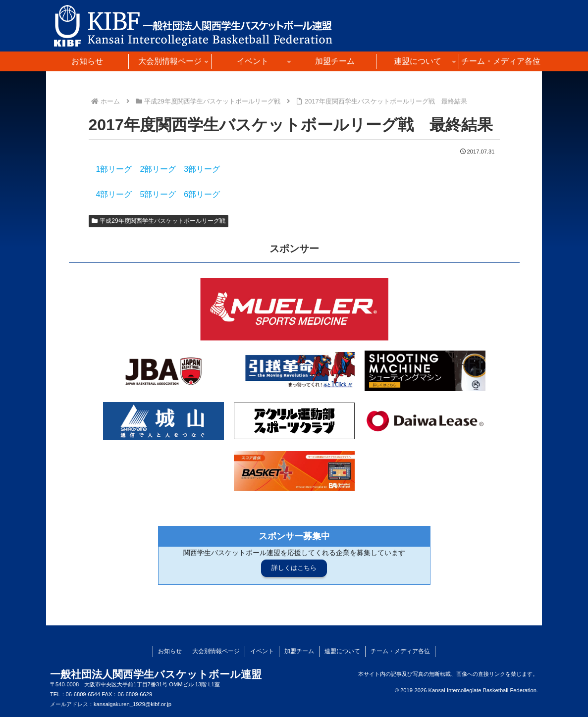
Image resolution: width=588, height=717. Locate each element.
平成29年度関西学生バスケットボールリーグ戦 (159, 221)
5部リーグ (158, 194)
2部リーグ (158, 169)
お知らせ (170, 651)
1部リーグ (114, 169)
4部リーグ (114, 194)
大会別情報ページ (216, 651)
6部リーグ (202, 194)
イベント (262, 651)
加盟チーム (299, 651)
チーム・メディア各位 (400, 651)
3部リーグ (202, 169)
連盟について (342, 651)
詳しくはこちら (294, 568)
